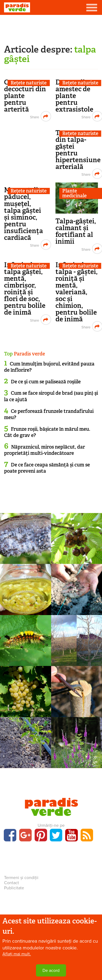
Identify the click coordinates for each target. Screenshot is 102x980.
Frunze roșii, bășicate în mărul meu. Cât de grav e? (47, 432)
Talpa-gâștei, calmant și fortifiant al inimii (76, 231)
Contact (11, 883)
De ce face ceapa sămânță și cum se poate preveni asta (47, 468)
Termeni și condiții (21, 878)
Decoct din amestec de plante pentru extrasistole (74, 96)
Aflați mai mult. (17, 954)
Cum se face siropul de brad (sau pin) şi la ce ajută (51, 396)
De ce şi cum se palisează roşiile (46, 382)
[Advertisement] (51, 28)
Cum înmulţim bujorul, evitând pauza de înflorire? (49, 367)
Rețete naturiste (29, 83)
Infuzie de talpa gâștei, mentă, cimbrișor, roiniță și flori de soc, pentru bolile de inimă (25, 289)
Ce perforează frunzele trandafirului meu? (49, 414)
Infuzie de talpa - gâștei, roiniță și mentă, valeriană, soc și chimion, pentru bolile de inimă (76, 292)
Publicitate (14, 888)
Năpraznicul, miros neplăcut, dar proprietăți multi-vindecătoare (45, 450)
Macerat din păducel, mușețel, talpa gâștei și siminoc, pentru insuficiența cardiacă (24, 214)
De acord (51, 971)
